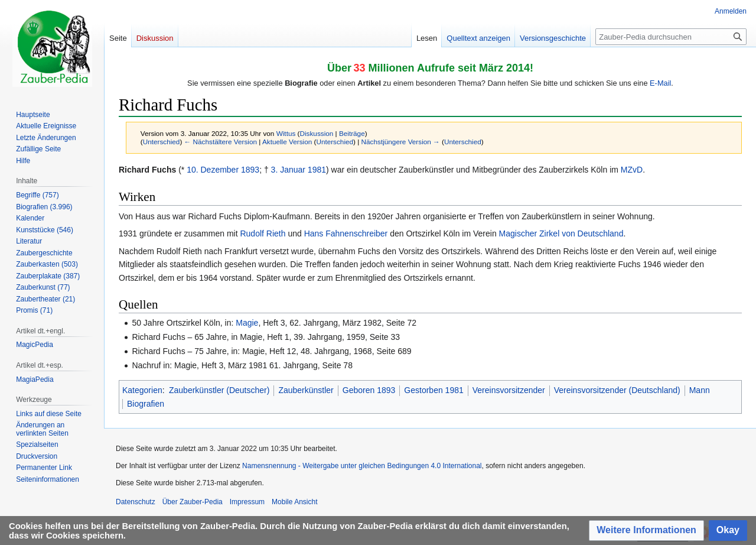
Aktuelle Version (287, 142)
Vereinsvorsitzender (509, 390)
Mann (700, 390)
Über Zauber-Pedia (193, 502)
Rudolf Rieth (263, 233)
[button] (646, 531)
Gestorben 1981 (434, 390)
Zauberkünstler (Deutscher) (219, 390)
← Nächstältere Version (221, 142)
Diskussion (317, 133)
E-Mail (660, 83)
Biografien (146, 404)
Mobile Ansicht (294, 502)
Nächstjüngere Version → (401, 142)
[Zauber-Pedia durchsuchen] (671, 37)
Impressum (247, 502)
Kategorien (142, 390)
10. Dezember (213, 170)
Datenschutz (136, 502)
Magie (247, 323)
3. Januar (288, 170)
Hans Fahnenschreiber (346, 233)
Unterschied (162, 142)
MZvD (632, 170)
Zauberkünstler (306, 390)
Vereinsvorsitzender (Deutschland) (617, 390)
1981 (317, 170)
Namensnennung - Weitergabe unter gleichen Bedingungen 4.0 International (362, 466)
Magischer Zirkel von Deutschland (561, 233)
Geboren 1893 (369, 390)
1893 (250, 170)
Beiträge (352, 133)
